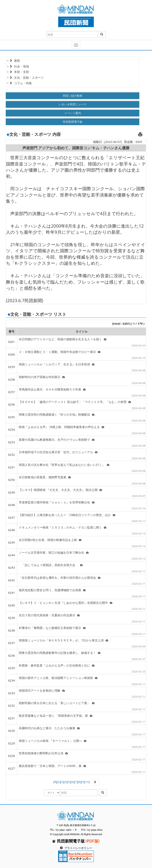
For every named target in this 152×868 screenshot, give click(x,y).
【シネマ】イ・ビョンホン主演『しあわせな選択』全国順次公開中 (66, 603)
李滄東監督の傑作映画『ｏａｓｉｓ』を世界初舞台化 (57, 502)
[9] (83, 782)
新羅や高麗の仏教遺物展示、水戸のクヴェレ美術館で (57, 440)
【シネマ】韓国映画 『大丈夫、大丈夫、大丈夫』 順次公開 (60, 490)
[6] (72, 782)
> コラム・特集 (19, 83)
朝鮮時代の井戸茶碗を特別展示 (42, 377)
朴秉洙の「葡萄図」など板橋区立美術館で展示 (52, 628)
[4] (66, 782)
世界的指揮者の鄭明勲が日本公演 (43, 753)
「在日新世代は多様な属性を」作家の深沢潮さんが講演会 (60, 578)
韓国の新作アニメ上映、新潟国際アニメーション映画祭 (58, 678)
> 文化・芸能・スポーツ (25, 78)
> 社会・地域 (18, 66)
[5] (69, 782)
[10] (87, 782)
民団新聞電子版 (73, 122)
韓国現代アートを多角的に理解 (42, 690)
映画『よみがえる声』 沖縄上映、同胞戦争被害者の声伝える (61, 427)
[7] (76, 782)
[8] (79, 782)
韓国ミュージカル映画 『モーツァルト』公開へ (53, 741)
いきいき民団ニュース (73, 104)
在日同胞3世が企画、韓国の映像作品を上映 (50, 540)
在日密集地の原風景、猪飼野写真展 (45, 477)
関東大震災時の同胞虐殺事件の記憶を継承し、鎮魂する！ (60, 653)
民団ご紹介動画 (73, 96)
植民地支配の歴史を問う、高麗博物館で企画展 (52, 590)
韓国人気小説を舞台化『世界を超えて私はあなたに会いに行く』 (64, 465)
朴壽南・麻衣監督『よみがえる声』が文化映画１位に (57, 665)
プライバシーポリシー (78, 848)
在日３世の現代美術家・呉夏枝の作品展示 (49, 615)
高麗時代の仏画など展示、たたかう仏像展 (49, 728)
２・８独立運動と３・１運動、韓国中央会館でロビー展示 (60, 352)
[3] (62, 782)
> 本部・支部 (18, 72)
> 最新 (13, 61)
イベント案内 (73, 113)
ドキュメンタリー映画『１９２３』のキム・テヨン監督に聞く (63, 527)
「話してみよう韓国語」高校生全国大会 (51, 565)
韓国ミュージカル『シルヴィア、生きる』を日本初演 (57, 364)
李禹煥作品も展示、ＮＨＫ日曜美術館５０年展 (52, 389)
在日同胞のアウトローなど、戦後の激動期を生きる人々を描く (63, 339)
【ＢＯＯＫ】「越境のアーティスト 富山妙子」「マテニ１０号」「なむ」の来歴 (75, 402)
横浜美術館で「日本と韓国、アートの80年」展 (52, 766)
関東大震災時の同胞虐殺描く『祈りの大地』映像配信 (57, 414)
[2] (59, 782)
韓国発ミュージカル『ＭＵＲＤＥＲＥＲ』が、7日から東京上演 (63, 640)
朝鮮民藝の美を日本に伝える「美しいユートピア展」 (57, 703)
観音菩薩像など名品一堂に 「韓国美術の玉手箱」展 (56, 716)
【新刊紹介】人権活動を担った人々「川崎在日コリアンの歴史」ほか (67, 515)
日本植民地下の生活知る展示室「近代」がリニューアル (58, 452)
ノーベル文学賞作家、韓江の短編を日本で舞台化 (54, 552)
